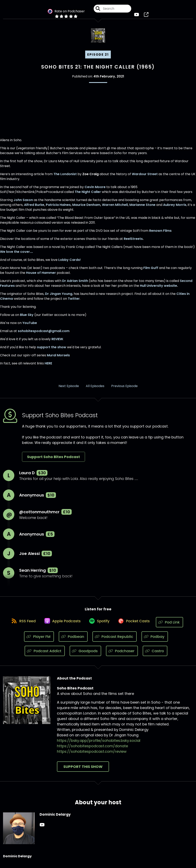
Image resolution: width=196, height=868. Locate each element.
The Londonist (65, 177)
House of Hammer (41, 275)
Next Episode (69, 389)
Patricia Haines (58, 207)
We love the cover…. (16, 254)
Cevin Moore (95, 190)
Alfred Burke (34, 207)
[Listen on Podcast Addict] (45, 654)
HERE (48, 366)
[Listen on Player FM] (39, 640)
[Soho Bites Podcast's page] (146, 16)
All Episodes (95, 389)
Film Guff (151, 270)
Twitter (74, 301)
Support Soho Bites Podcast (53, 460)
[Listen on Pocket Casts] (137, 625)
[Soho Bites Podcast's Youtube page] (137, 16)
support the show (52, 350)
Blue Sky (27, 317)
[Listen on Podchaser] (122, 654)
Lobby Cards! (70, 262)
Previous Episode (124, 389)
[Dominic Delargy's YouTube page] (42, 828)
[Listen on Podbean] (73, 640)
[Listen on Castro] (155, 654)
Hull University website (158, 288)
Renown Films (160, 233)
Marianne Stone (142, 207)
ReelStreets (133, 241)
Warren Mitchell (115, 207)
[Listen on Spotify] (100, 625)
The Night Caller (88, 194)
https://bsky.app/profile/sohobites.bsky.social (99, 744)
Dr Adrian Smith (75, 283)
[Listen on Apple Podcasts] (61, 625)
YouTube (30, 325)
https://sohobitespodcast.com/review (92, 754)
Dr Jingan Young (59, 296)
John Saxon (23, 203)
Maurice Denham (86, 207)
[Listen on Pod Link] (174, 625)
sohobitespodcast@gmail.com (44, 334)
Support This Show (83, 770)
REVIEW (57, 342)
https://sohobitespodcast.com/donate (92, 749)
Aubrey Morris (175, 207)
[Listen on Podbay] (155, 640)
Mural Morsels (58, 358)
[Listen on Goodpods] (85, 654)
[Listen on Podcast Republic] (115, 640)
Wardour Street (145, 177)
